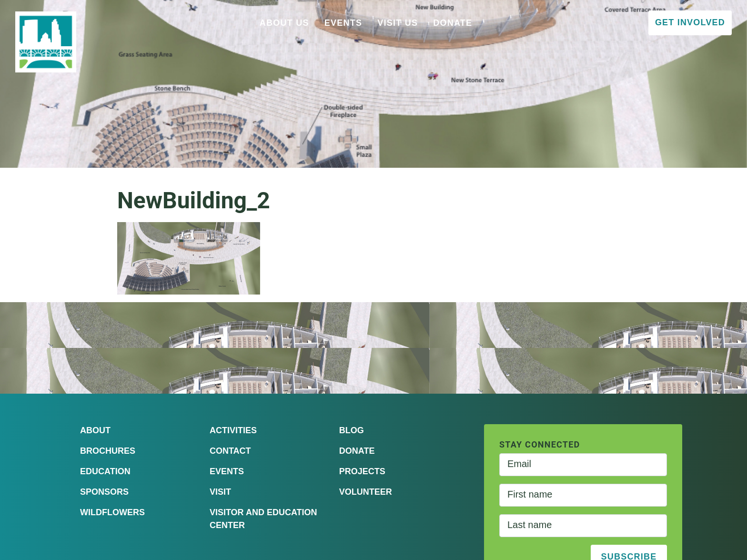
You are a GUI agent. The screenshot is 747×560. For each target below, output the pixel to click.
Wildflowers (112, 512)
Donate (453, 23)
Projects (362, 471)
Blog (352, 430)
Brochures (108, 451)
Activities (233, 430)
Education (105, 471)
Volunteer (366, 492)
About (95, 430)
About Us (284, 23)
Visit (220, 492)
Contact (230, 451)
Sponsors (104, 492)
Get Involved (690, 22)
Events (343, 23)
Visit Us (398, 23)
